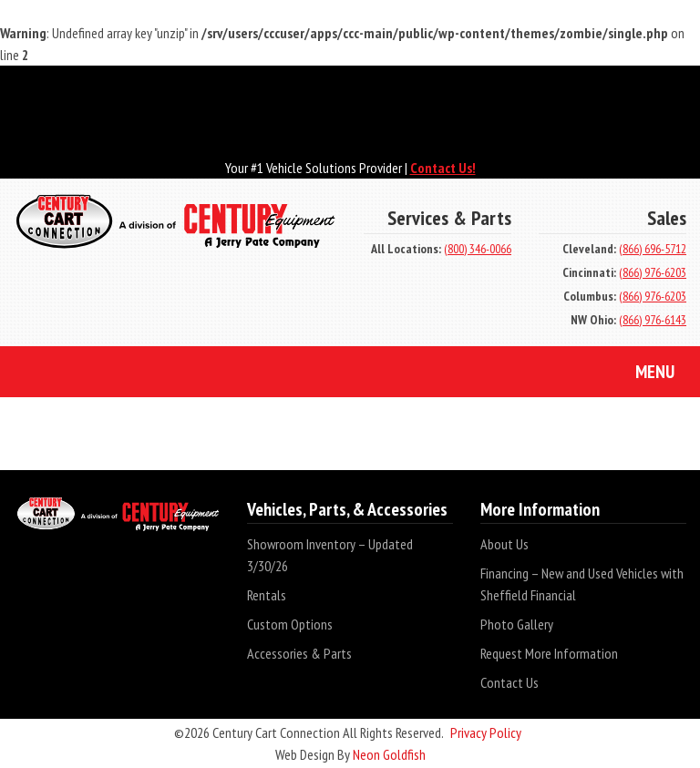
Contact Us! (443, 168)
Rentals (267, 595)
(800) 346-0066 (478, 249)
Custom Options (290, 624)
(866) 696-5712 (653, 249)
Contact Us (510, 682)
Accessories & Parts (299, 653)
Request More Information (549, 653)
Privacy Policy (486, 732)
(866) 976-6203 (653, 272)
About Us (504, 544)
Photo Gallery (517, 624)
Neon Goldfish (389, 754)
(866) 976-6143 (653, 320)
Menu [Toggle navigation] (641, 374)
